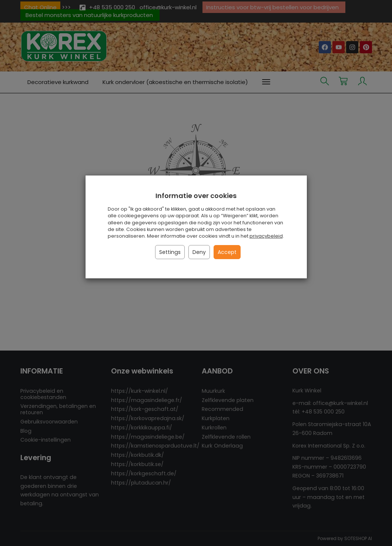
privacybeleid (266, 236)
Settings (170, 252)
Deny (199, 252)
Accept (227, 252)
